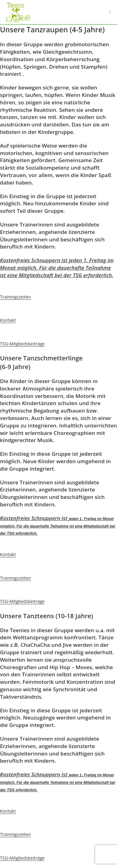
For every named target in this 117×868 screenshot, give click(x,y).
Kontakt (8, 320)
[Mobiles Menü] (110, 12)
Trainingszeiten (15, 297)
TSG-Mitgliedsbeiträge (22, 344)
